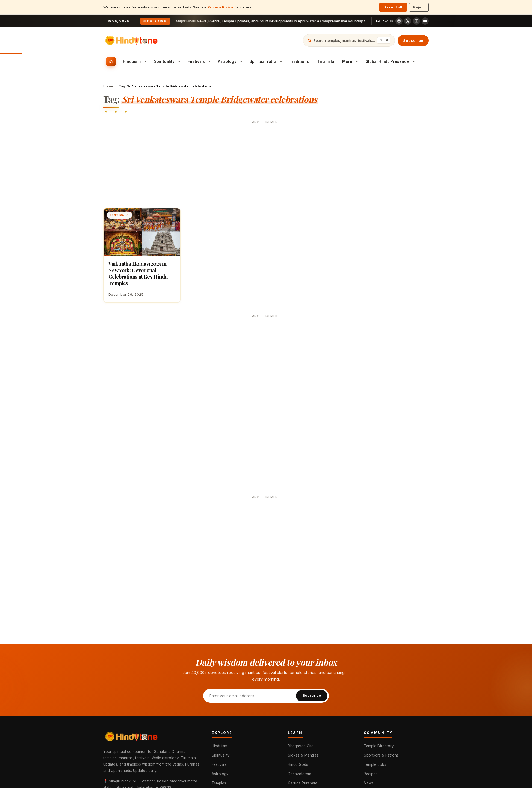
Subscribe (413, 40)
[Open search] (349, 40)
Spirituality (221, 755)
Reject (419, 7)
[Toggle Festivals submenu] (209, 61)
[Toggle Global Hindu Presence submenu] (414, 61)
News (369, 783)
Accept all (393, 7)
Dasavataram (299, 774)
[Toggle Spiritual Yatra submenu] (281, 61)
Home (108, 86)
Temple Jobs (375, 764)
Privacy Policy (220, 7)
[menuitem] (111, 61)
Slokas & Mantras (303, 755)
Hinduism (219, 746)
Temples (219, 783)
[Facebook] (399, 21)
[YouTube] (425, 21)
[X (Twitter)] (408, 21)
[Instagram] (416, 21)
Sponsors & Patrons (381, 755)
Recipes (371, 774)
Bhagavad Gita (301, 746)
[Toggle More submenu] (357, 61)
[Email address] (249, 696)
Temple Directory (379, 746)
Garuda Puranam (302, 783)
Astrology (220, 774)
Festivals (219, 764)
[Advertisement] (266, 164)
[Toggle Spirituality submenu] (179, 61)
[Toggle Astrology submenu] (241, 61)
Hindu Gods (298, 764)
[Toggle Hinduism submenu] (146, 61)
